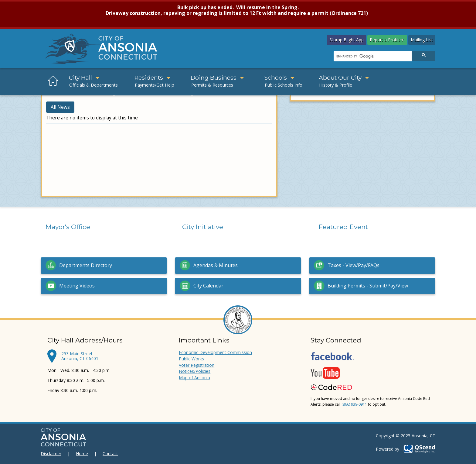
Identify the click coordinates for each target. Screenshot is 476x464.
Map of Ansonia (194, 378)
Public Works (191, 359)
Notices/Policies (195, 371)
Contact (110, 454)
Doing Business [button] (217, 77)
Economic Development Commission (215, 352)
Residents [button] (152, 77)
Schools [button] (279, 77)
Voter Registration (197, 365)
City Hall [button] (84, 77)
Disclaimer (51, 454)
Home (82, 454)
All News (60, 107)
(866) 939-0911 (354, 404)
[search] (372, 57)
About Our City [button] (344, 77)
